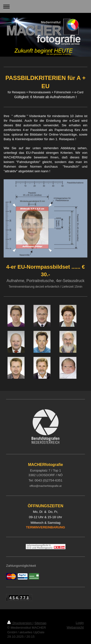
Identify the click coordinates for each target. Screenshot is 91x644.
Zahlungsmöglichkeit (21, 566)
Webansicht (75, 627)
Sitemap (41, 623)
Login (80, 623)
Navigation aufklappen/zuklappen (45, 6)
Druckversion (20, 623)
